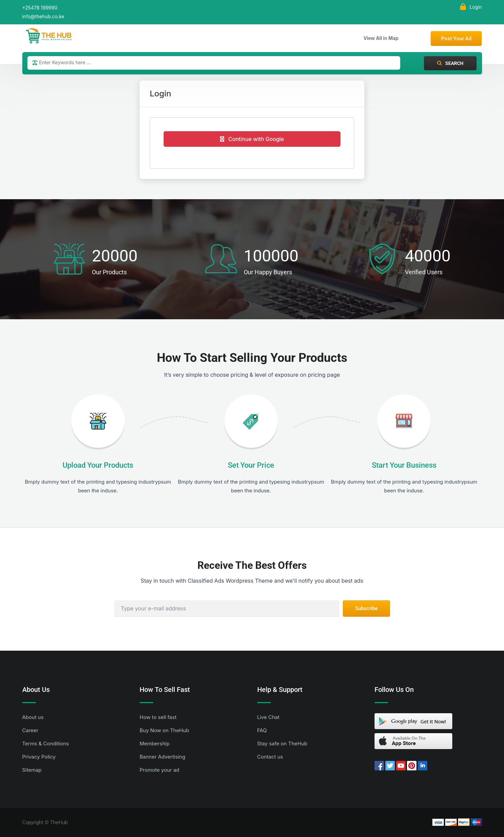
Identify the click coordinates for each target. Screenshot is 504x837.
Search (450, 63)
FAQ (262, 730)
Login (471, 7)
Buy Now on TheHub (164, 730)
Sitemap (32, 770)
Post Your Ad (456, 39)
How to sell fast (158, 717)
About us (33, 717)
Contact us (270, 757)
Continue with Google (252, 139)
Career (30, 730)
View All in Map (381, 38)
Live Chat (268, 717)
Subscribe (366, 608)
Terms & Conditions (46, 743)
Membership (155, 743)
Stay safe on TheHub (282, 743)
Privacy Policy (39, 757)
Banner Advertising (162, 757)
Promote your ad (159, 770)
